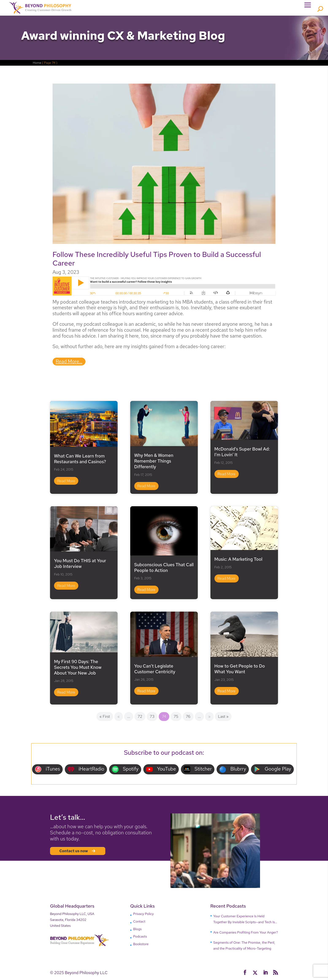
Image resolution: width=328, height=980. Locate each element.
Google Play (272, 770)
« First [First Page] (105, 718)
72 (140, 718)
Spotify (125, 770)
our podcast (177, 754)
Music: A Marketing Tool (238, 560)
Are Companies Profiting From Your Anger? (246, 934)
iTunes (47, 770)
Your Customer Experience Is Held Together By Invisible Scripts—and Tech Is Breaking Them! (244, 921)
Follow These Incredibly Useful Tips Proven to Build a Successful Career (157, 260)
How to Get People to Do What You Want (240, 670)
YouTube (161, 770)
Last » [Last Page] (223, 718)
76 (188, 718)
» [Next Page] (209, 718)
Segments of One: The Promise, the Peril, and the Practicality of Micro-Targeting (244, 947)
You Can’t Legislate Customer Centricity (155, 670)
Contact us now (78, 852)
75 (176, 718)
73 (152, 718)
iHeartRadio (86, 770)
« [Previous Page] (119, 718)
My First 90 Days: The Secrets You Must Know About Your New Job (78, 669)
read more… (69, 363)
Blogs (137, 930)
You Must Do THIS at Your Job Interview (80, 565)
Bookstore (141, 945)
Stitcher (198, 770)
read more (66, 482)
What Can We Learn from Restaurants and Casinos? (80, 460)
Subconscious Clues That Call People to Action (164, 569)
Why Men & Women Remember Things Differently (154, 462)
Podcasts (140, 938)
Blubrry (233, 770)
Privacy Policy (144, 915)
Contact (139, 923)
